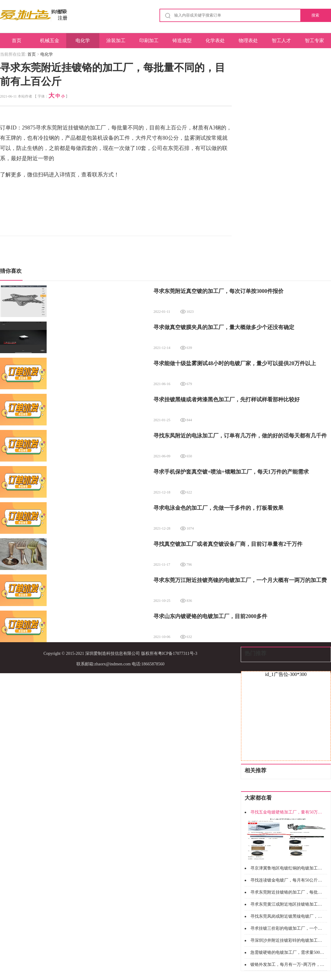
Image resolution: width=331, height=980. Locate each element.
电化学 (83, 40)
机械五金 (50, 40)
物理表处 (248, 40)
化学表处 (215, 40)
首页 (17, 40)
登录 (63, 12)
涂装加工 (116, 40)
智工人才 (281, 40)
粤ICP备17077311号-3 (178, 653)
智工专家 (314, 40)
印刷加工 (149, 40)
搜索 (315, 15)
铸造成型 (182, 40)
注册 (63, 18)
